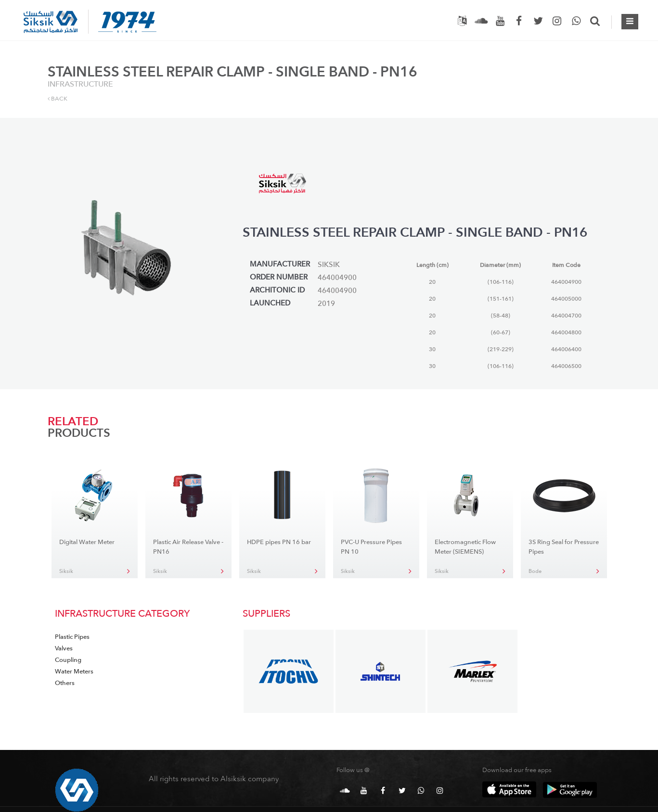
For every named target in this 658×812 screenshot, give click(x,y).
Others (65, 683)
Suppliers (266, 614)
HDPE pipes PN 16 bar (279, 542)
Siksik (66, 571)
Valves (64, 648)
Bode (535, 571)
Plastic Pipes (72, 637)
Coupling (68, 660)
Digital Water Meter (87, 542)
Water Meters (74, 672)
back (58, 99)
